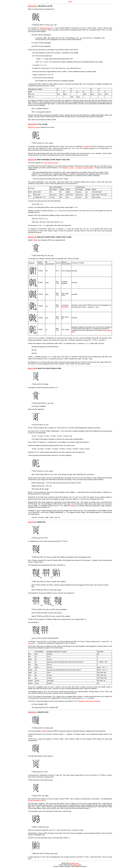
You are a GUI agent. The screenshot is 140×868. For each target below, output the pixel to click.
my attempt (86, 146)
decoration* (65, 307)
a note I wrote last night (50, 163)
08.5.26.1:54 (32, 522)
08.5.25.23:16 (32, 712)
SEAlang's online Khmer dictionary (89, 701)
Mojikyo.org (75, 863)
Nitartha (73, 506)
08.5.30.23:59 (32, 124)
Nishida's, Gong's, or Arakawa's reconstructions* (78, 168)
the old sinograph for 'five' (36, 800)
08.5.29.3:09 (32, 160)
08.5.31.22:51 (32, 6)
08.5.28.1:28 (32, 237)
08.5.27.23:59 (32, 368)
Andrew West (77, 865)
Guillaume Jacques (34, 127)
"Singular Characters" (46, 28)
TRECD (35, 240)
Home (70, 1)
